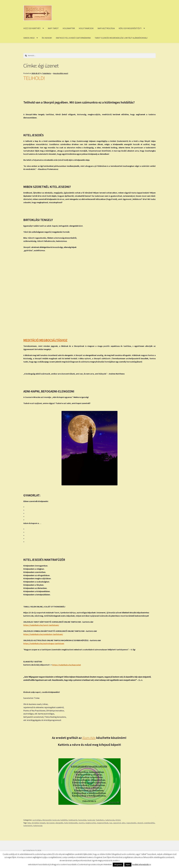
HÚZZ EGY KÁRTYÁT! (32, 28)
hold (66, 823)
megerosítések (103, 823)
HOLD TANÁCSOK (86, 28)
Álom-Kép (89, 738)
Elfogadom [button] (118, 865)
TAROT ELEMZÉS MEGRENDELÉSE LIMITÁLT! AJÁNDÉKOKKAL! (121, 38)
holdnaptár (73, 820)
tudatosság (110, 820)
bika (29, 823)
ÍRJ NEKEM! (47, 38)
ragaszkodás (131, 823)
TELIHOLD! (34, 78)
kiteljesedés (73, 823)
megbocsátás (91, 823)
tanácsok (91, 820)
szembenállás (149, 823)
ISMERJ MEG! (29, 38)
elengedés (59, 823)
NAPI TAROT (53, 28)
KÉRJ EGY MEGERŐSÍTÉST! (130, 28)
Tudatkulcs (47, 73)
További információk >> (141, 864)
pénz (124, 823)
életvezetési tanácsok (51, 820)
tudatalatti (28, 826)
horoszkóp (82, 820)
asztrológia (37, 820)
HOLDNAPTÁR (69, 28)
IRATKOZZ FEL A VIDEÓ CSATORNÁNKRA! (73, 38)
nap (111, 823)
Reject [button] (128, 865)
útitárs (118, 820)
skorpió (140, 823)
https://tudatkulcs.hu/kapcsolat (67, 665)
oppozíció (117, 823)
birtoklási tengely (39, 823)
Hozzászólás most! (61, 73)
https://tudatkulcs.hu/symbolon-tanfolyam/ (43, 634)
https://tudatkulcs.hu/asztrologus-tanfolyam (44, 643)
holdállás (64, 820)
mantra (82, 823)
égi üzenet (51, 823)
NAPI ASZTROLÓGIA (106, 28)
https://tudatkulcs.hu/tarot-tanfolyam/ (41, 625)
